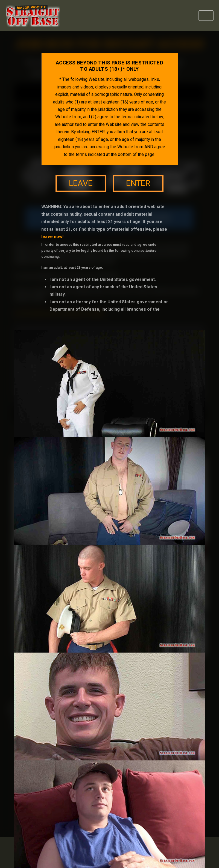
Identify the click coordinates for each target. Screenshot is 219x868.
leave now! (52, 237)
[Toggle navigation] (206, 16)
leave (81, 183)
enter (138, 183)
